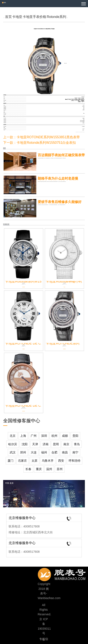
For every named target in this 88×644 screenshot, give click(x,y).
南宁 (75, 452)
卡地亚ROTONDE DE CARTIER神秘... (34, 405)
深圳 (44, 436)
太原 (34, 461)
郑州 (23, 452)
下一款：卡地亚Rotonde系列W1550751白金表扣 (39, 143)
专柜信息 (44, 640)
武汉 (13, 452)
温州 (49, 469)
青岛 (77, 444)
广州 (34, 436)
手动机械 (78, 100)
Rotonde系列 (56, 17)
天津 (35, 444)
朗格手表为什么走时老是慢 (58, 178)
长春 (28, 469)
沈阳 (25, 444)
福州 (44, 452)
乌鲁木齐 (48, 461)
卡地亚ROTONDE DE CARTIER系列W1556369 (41, 343)
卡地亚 (17, 17)
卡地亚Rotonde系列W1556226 (28, 281)
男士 (81, 102)
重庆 (39, 469)
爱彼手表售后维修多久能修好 (60, 202)
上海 (23, 436)
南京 (66, 444)
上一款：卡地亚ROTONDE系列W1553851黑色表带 (41, 137)
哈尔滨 (13, 444)
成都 (65, 436)
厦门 (11, 461)
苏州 (60, 469)
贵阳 (75, 436)
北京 (13, 436)
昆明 (56, 444)
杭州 (54, 436)
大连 (34, 452)
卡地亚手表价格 (34, 17)
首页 (8, 17)
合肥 (54, 452)
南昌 (65, 452)
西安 (61, 461)
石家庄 (22, 461)
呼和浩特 (75, 461)
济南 (46, 444)
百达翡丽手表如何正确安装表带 (61, 155)
